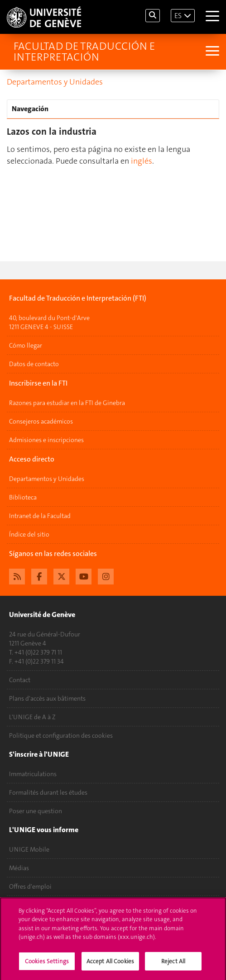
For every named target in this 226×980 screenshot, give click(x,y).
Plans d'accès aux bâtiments (47, 698)
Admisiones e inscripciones (46, 440)
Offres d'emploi (30, 886)
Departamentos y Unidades (55, 82)
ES (178, 16)
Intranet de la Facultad (40, 516)
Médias (19, 868)
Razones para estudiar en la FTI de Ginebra (67, 403)
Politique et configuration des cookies (61, 735)
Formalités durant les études (48, 792)
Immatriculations (33, 774)
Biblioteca (23, 497)
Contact (20, 680)
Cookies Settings (47, 964)
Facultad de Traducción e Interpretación (84, 52)
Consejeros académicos (41, 421)
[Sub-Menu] (211, 52)
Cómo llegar (26, 345)
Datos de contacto (34, 364)
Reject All (173, 964)
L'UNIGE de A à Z (32, 717)
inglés (142, 161)
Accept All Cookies (110, 964)
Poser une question (36, 811)
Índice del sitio (29, 534)
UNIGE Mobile (29, 849)
